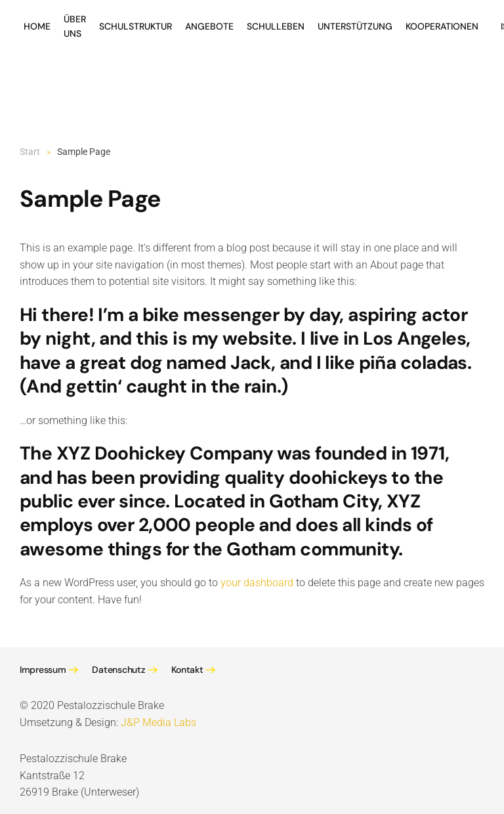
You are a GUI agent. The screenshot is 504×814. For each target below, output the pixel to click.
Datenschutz (118, 670)
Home (37, 26)
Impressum (43, 670)
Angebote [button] (209, 26)
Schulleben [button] (276, 26)
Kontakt (187, 670)
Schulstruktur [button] (136, 26)
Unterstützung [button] (355, 26)
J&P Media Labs (158, 722)
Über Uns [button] (75, 26)
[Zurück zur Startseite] (22, 59)
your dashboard (257, 583)
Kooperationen (442, 26)
